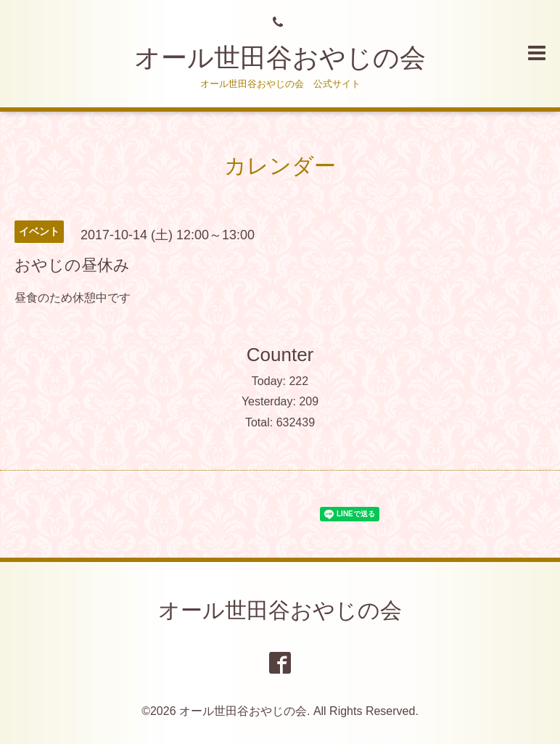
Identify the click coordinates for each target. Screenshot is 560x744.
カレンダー (280, 166)
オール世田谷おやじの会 (280, 58)
